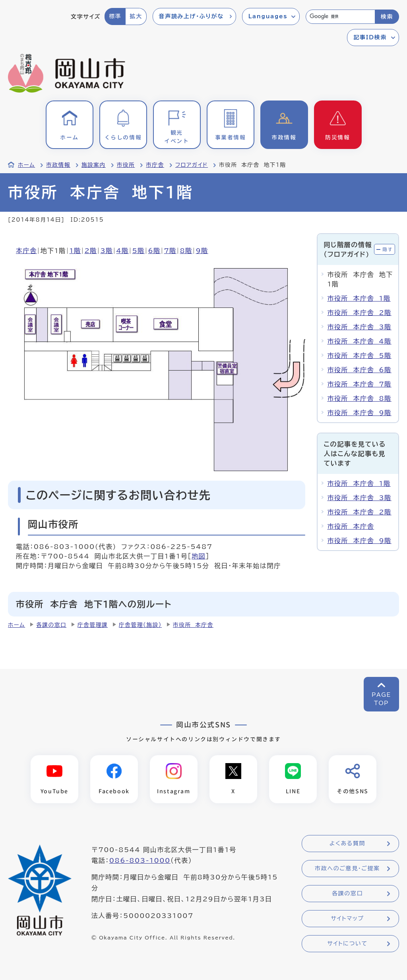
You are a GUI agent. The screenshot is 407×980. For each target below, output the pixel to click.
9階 (202, 251)
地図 (199, 556)
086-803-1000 (140, 860)
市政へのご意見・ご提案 (347, 868)
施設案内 (94, 165)
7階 (170, 251)
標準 (115, 16)
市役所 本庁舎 (351, 526)
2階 (91, 251)
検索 (387, 17)
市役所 (126, 165)
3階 (107, 251)
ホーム (26, 165)
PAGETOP (381, 699)
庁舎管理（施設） (140, 625)
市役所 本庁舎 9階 (359, 413)
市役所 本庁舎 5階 (359, 356)
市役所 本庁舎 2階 (359, 313)
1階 (75, 251)
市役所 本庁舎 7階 (359, 384)
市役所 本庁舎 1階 (359, 298)
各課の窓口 (51, 625)
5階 (139, 251)
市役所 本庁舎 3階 (359, 327)
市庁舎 (155, 165)
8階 (186, 251)
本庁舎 (26, 251)
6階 (154, 251)
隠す (388, 249)
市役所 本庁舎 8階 (359, 398)
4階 (123, 251)
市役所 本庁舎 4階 (359, 341)
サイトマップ (347, 918)
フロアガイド (192, 165)
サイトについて (347, 943)
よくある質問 (347, 843)
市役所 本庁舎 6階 (359, 370)
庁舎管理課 (93, 625)
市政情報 (58, 165)
